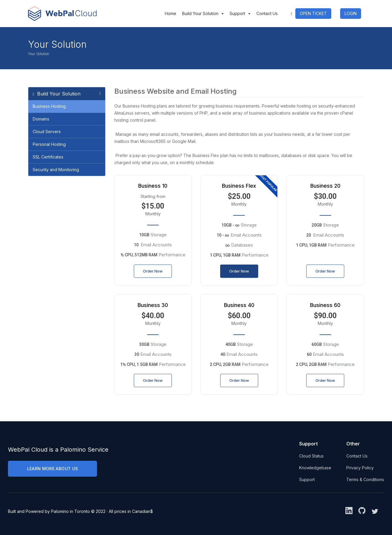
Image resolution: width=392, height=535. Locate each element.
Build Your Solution (203, 13)
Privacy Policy (360, 468)
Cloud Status (311, 456)
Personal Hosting (49, 144)
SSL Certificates (48, 157)
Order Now (153, 271)
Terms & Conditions (365, 479)
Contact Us (267, 13)
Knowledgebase (315, 468)
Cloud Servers (47, 132)
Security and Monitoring (56, 170)
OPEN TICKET (313, 13)
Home (171, 13)
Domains (41, 119)
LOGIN (351, 13)
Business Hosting (49, 106)
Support (240, 13)
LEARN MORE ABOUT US (53, 469)
